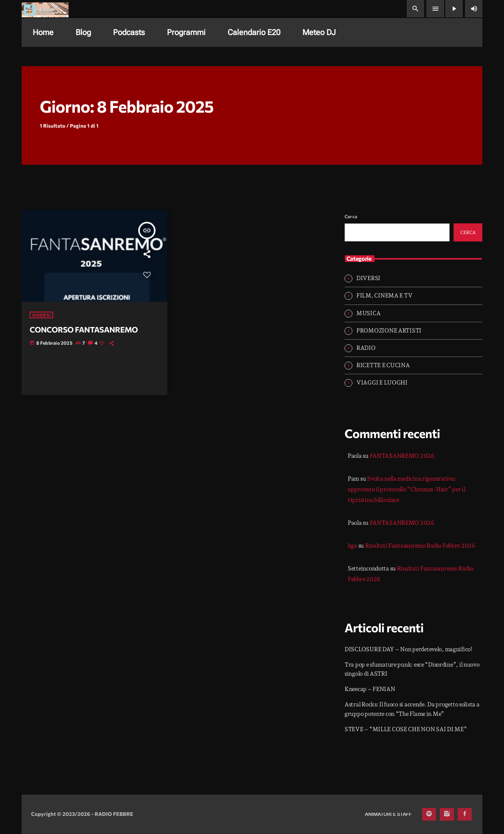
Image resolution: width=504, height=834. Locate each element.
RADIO (366, 348)
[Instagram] (447, 814)
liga (352, 546)
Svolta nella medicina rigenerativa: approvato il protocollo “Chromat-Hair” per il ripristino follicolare (407, 489)
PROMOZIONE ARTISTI (389, 331)
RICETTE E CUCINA (383, 365)
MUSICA (368, 313)
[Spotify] (429, 814)
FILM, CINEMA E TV (384, 295)
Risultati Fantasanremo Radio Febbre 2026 (420, 546)
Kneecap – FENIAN (370, 689)
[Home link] (45, 9)
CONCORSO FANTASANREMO (84, 330)
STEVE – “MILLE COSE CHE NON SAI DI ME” (406, 729)
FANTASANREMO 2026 (402, 456)
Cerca (351, 216)
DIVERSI (41, 315)
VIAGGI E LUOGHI (382, 383)
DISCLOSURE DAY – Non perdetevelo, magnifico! (409, 649)
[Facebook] (465, 814)
